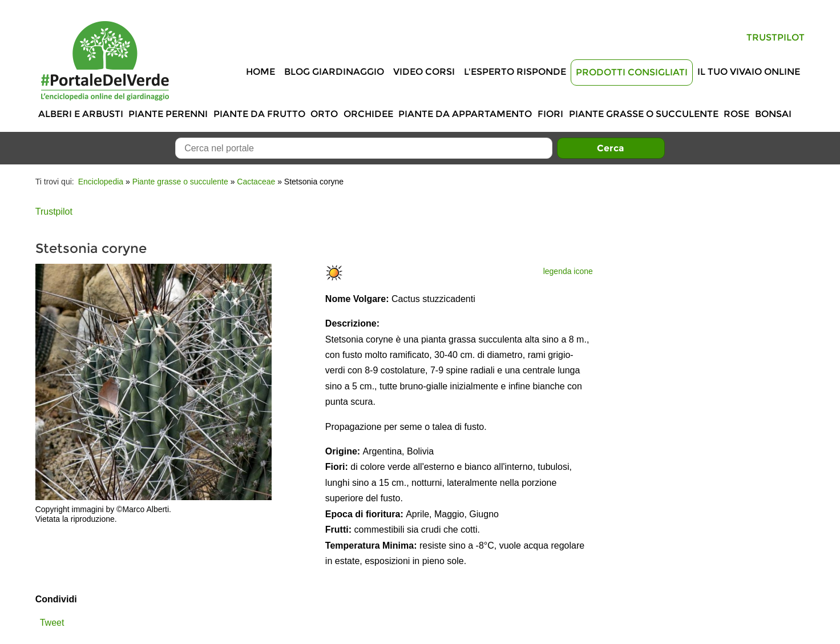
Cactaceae (256, 182)
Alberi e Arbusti (81, 114)
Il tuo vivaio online (749, 72)
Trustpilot (776, 37)
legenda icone (568, 271)
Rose (736, 114)
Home (261, 72)
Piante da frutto (259, 114)
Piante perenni (168, 114)
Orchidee (368, 114)
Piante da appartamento (465, 114)
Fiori (550, 114)
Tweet (52, 623)
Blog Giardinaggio (334, 72)
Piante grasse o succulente (644, 114)
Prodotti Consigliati (632, 72)
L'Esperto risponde (515, 72)
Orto (324, 114)
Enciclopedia (101, 182)
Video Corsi (424, 72)
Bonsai (773, 114)
